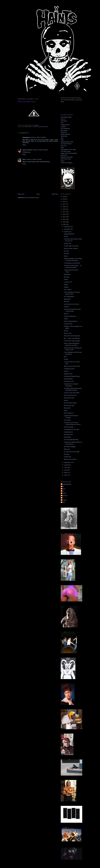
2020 (64, 196)
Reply (24, 145)
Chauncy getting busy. (70, 316)
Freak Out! (64, 132)
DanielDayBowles (66, 484)
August (66, 465)
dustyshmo (64, 496)
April (66, 475)
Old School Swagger (70, 447)
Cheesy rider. (68, 457)
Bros (65, 357)
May (66, 473)
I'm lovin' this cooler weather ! (72, 341)
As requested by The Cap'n (72, 429)
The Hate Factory (66, 151)
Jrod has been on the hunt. (71, 304)
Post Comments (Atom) (32, 198)
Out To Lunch (68, 333)
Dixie (62, 140)
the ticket (66, 253)
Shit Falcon (64, 121)
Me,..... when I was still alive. (72, 338)
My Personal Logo (69, 398)
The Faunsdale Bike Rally (71, 440)
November (67, 229)
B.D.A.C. (63, 119)
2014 (64, 212)
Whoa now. (67, 449)
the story (66, 251)
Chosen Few (67, 243)
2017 (64, 204)
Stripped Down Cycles (67, 142)
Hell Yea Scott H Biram (70, 403)
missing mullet (43, 127)
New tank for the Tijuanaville (72, 336)
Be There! (67, 454)
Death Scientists (65, 134)
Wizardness (67, 299)
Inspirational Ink (68, 432)
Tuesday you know (69, 369)
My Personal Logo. (69, 405)
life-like (35, 127)
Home (38, 194)
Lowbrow (63, 127)
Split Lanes (64, 155)
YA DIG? (64, 493)
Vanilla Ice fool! (68, 374)
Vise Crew (64, 146)
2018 (64, 202)
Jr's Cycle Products (66, 144)
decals (66, 410)
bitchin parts (27, 127)
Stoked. (66, 319)
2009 (64, 224)
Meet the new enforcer (70, 459)
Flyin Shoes (64, 130)
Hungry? (66, 287)
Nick (62, 491)
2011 (64, 219)
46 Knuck (67, 302)
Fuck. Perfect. (68, 290)
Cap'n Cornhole (27, 150)
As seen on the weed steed (72, 393)
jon (62, 498)
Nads (24, 159)
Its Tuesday (67, 420)
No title (66, 236)
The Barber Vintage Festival (72, 376)
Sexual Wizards (68, 379)
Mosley (63, 489)
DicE (62, 138)
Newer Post (21, 194)
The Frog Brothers (69, 297)
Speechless (67, 274)
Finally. (66, 285)
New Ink (66, 314)
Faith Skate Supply (66, 117)
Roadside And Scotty (67, 157)
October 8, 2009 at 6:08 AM (40, 150)
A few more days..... (69, 427)
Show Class (64, 136)
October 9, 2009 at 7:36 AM (34, 159)
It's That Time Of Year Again (72, 452)
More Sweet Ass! (69, 413)
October (67, 232)
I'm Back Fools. (68, 324)
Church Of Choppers (67, 163)
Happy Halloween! (69, 234)
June (66, 470)
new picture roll (68, 435)
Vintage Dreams (65, 125)
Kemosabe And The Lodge (68, 149)
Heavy (63, 161)
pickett (63, 502)
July (66, 467)
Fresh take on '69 (69, 381)
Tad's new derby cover (70, 395)
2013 (64, 214)
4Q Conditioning (65, 129)
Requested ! (67, 408)
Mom (63, 487)
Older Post (55, 194)
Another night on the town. (71, 246)
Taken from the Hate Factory (72, 366)
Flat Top (66, 371)
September (68, 462)
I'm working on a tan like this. (72, 263)
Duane (66, 256)
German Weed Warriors (71, 321)
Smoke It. (67, 307)
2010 (64, 222)
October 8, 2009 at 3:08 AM (38, 137)
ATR (62, 123)
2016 (64, 207)
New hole (67, 277)
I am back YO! (68, 282)
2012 (64, 217)
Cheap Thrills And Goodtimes (69, 153)
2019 (64, 199)
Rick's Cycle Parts (66, 159)
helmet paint (67, 437)
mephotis (64, 500)
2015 (64, 209)
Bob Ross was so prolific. (71, 248)
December (67, 227)
